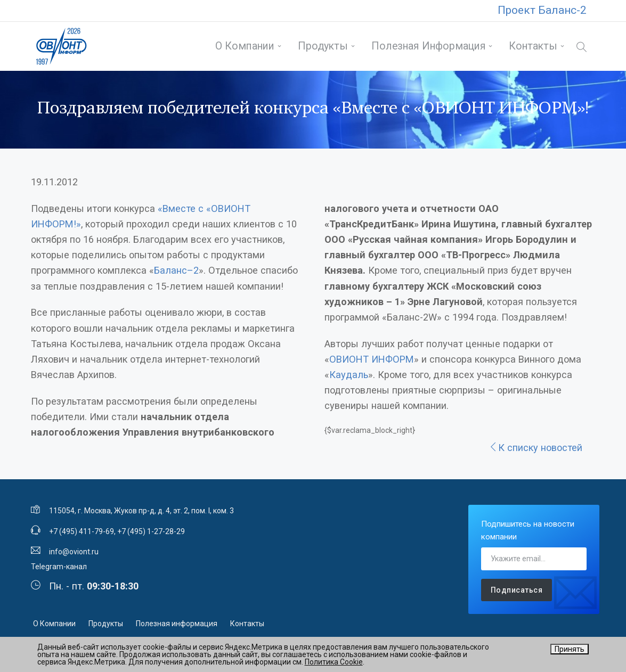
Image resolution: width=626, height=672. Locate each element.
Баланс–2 (176, 270)
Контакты (533, 46)
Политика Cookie (334, 662)
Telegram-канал (59, 567)
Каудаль (349, 375)
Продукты (323, 46)
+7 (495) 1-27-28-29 (151, 531)
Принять (570, 649)
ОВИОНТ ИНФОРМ (372, 359)
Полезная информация (429, 46)
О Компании (245, 46)
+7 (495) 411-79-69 (82, 531)
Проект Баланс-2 (542, 10)
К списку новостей (535, 448)
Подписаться (517, 590)
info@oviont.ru (74, 552)
